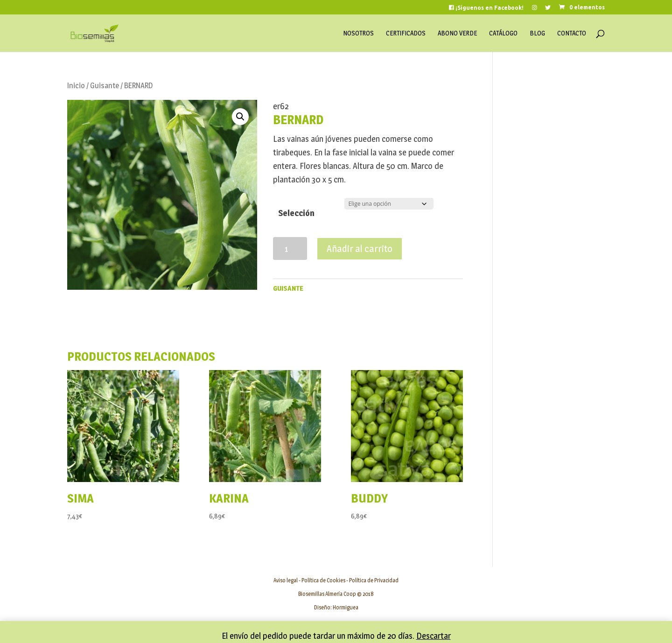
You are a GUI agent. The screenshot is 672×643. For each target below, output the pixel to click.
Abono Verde (457, 33)
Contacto (572, 33)
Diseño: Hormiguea (336, 607)
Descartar (434, 636)
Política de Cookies (323, 580)
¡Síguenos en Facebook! (486, 8)
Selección (296, 213)
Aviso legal (286, 580)
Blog (537, 33)
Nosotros (358, 33)
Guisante (105, 85)
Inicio (76, 85)
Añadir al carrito (360, 249)
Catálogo (503, 33)
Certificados (406, 33)
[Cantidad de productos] (290, 248)
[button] (240, 117)
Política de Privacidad (374, 580)
